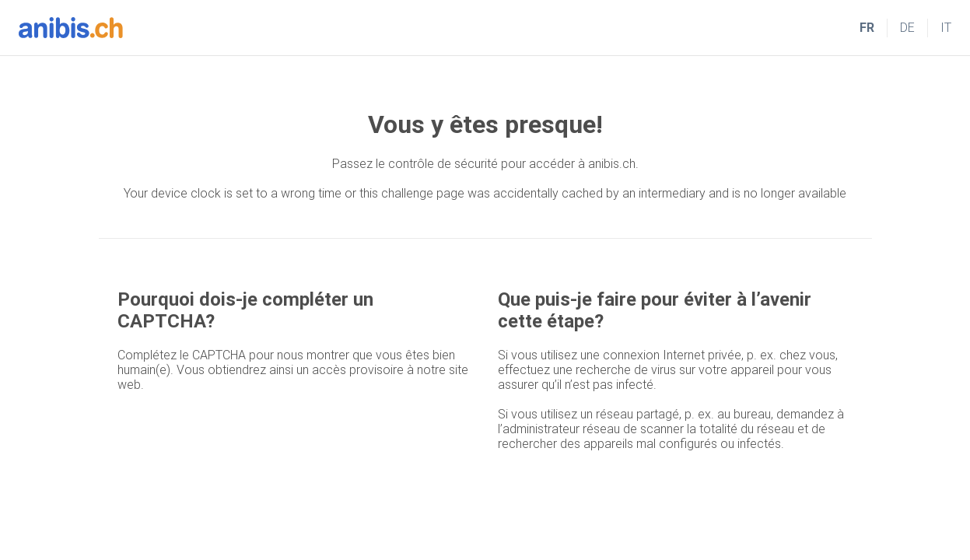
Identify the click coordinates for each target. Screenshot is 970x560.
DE (907, 28)
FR (867, 28)
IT (946, 28)
